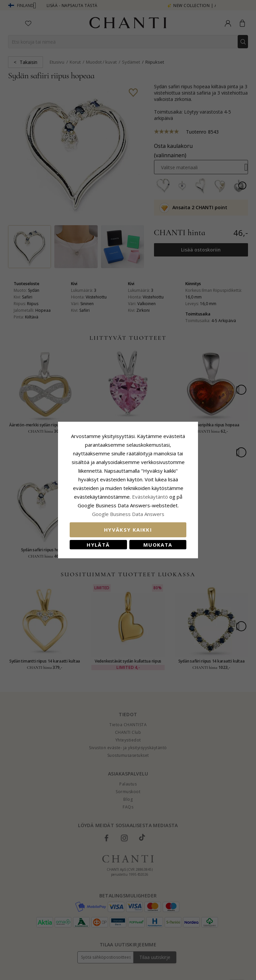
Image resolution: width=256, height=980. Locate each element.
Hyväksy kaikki (128, 530)
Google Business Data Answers (128, 514)
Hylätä (98, 545)
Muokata (158, 545)
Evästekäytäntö (150, 497)
